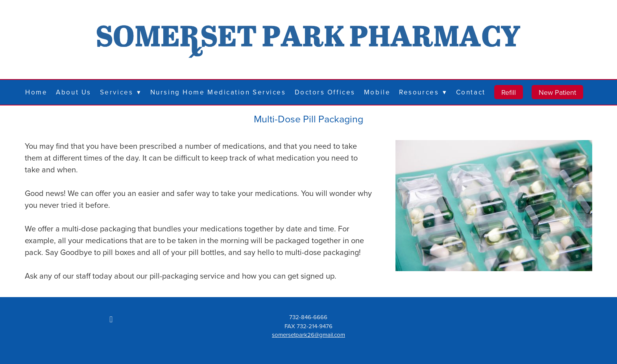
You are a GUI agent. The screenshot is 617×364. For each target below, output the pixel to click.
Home (36, 92)
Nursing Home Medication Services (218, 92)
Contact (471, 92)
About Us (73, 92)
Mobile (377, 92)
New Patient (557, 92)
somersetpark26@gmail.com (308, 335)
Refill (509, 92)
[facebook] (111, 319)
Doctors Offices (325, 92)
